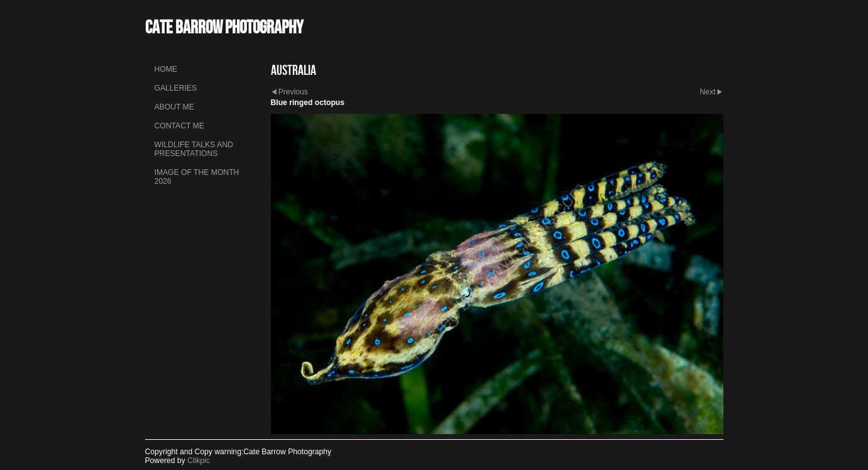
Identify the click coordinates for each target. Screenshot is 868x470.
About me (174, 107)
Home (166, 69)
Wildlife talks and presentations (194, 149)
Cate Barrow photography (224, 27)
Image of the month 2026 (197, 177)
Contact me (179, 126)
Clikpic (199, 461)
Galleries (176, 88)
